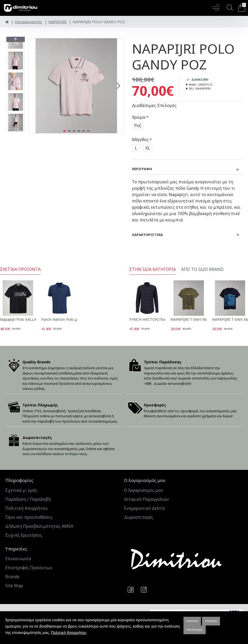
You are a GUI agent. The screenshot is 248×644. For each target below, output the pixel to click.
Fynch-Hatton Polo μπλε (63, 319)
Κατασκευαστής (29, 22)
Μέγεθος (140, 140)
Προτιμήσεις (195, 630)
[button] (118, 86)
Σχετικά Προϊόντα (20, 269)
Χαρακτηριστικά (147, 235)
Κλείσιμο (192, 621)
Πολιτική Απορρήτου (69, 633)
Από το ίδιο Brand (202, 269)
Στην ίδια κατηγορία (153, 269)
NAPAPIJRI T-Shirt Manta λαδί (196, 319)
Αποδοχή (211, 621)
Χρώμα (139, 117)
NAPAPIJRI (58, 22)
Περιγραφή (142, 169)
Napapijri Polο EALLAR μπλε (24, 319)
